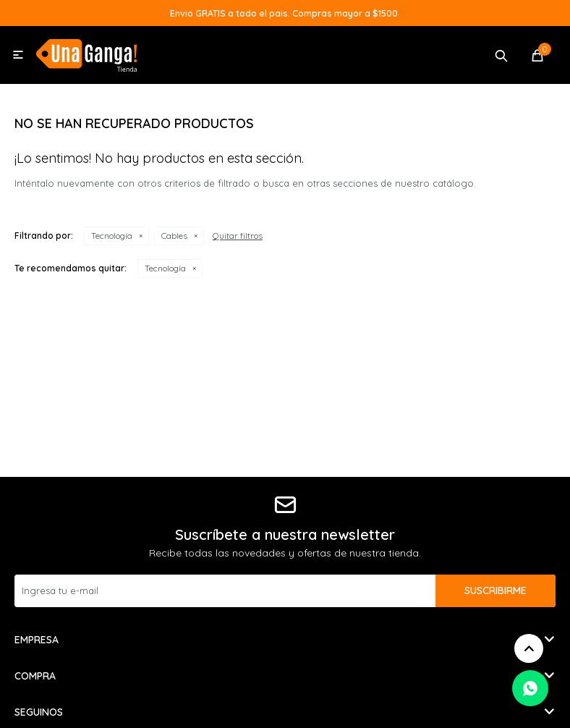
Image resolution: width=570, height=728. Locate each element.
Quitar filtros (238, 236)
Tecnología (112, 236)
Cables (174, 236)
